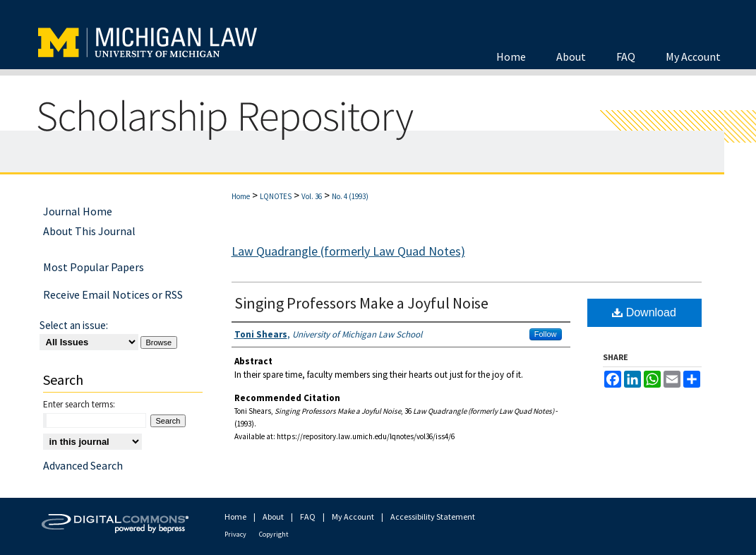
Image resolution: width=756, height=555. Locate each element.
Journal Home (78, 211)
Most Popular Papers (94, 267)
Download (644, 312)
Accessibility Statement (433, 517)
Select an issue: (74, 325)
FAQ (308, 517)
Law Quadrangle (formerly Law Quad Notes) (348, 251)
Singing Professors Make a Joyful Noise (361, 303)
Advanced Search (83, 465)
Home (241, 196)
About (273, 517)
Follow (546, 334)
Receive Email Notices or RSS (113, 294)
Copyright (274, 534)
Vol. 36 (312, 196)
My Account (353, 517)
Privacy (235, 534)
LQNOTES (276, 196)
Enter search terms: (79, 404)
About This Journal (89, 231)
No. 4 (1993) (350, 196)
